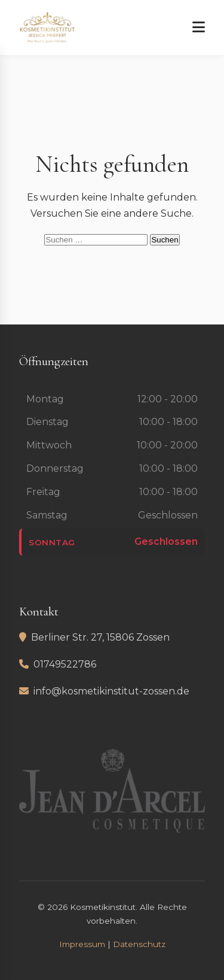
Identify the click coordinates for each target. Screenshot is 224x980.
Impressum (82, 944)
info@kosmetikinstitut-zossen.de (111, 691)
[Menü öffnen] (199, 28)
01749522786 (65, 664)
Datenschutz (139, 944)
